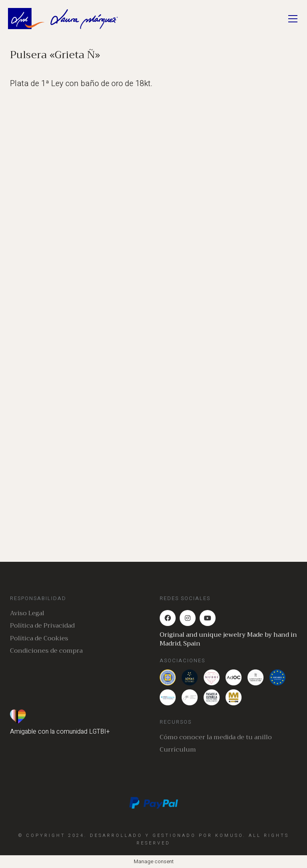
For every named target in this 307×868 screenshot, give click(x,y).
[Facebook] (168, 618)
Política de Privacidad (42, 626)
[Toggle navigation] (293, 19)
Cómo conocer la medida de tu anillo (216, 737)
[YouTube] (208, 618)
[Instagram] (188, 618)
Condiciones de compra (46, 651)
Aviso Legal (27, 613)
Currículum (178, 750)
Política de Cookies (39, 639)
